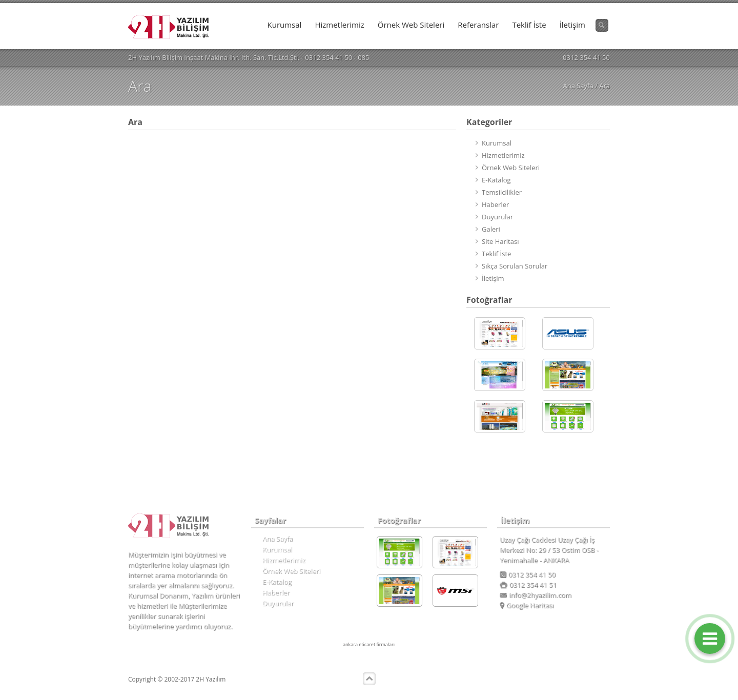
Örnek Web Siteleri (411, 25)
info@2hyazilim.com (536, 595)
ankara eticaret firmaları (369, 644)
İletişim (572, 25)
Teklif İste (529, 25)
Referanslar (478, 25)
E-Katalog (496, 180)
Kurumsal (285, 25)
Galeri (491, 229)
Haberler (495, 204)
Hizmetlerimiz (339, 25)
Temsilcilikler (502, 192)
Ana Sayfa (578, 86)
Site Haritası (500, 241)
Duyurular (497, 217)
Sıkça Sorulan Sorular (515, 266)
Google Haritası (527, 605)
